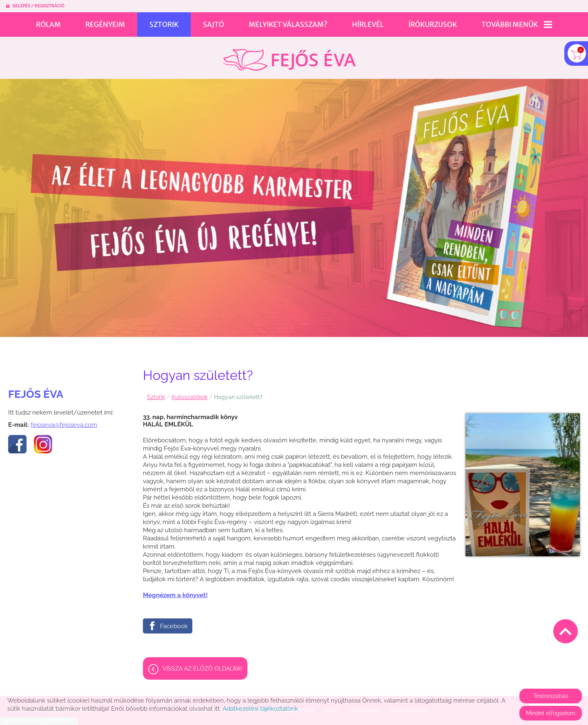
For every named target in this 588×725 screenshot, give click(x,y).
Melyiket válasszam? (288, 25)
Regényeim (105, 25)
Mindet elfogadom (551, 713)
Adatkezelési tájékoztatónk (260, 709)
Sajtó (214, 25)
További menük (517, 25)
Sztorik (164, 25)
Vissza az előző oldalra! (202, 665)
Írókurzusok (433, 25)
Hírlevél (368, 25)
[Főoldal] (289, 56)
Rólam (48, 25)
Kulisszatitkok (189, 393)
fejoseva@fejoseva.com (64, 421)
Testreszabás (551, 696)
